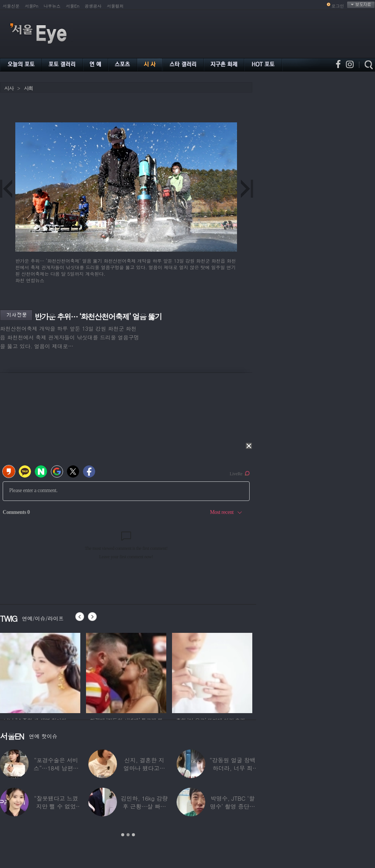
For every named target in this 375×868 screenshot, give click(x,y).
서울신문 (11, 6)
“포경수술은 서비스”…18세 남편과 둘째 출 (56, 768)
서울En (72, 6)
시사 (9, 88)
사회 (28, 88)
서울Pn (32, 6)
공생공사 (93, 6)
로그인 (338, 6)
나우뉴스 (52, 6)
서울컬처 (115, 6)
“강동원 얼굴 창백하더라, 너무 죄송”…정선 (232, 768)
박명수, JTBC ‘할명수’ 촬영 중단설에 (232, 806)
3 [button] (133, 835)
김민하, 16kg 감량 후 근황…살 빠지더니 (144, 806)
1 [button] (123, 835)
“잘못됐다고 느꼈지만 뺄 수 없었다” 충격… (56, 806)
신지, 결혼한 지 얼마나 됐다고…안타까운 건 (144, 768)
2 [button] (128, 835)
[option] (54, 672)
